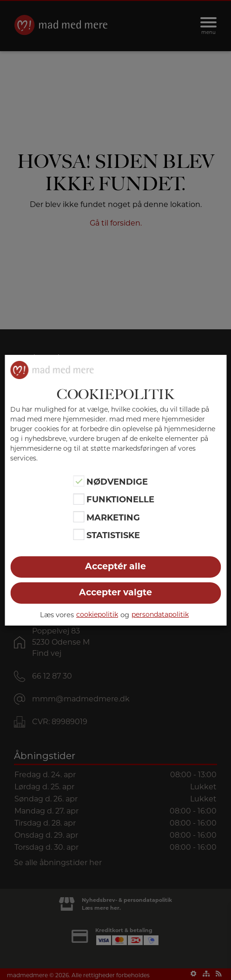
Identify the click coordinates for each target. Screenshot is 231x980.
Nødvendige (117, 482)
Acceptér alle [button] (115, 566)
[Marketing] (79, 517)
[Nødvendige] (79, 481)
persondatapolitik (160, 614)
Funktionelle (120, 500)
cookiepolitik (97, 614)
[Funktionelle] (79, 499)
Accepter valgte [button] (115, 592)
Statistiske (113, 535)
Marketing (113, 518)
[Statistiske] (79, 534)
